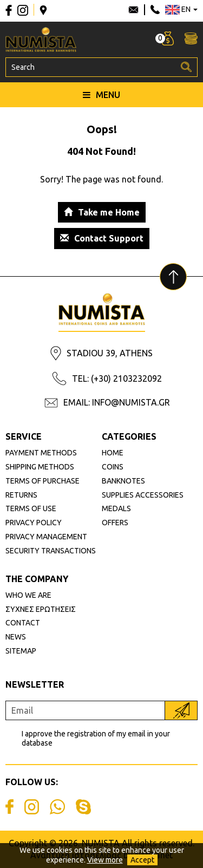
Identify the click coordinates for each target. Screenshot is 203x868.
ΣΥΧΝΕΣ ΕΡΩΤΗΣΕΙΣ (41, 609)
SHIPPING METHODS (40, 467)
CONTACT (23, 623)
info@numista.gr (133, 10)
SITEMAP (21, 651)
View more (105, 860)
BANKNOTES (123, 481)
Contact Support (102, 238)
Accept (142, 860)
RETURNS (21, 495)
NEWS (16, 637)
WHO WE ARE (28, 595)
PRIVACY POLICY (34, 523)
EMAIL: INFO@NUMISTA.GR (117, 402)
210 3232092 (155, 10)
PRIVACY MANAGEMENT (46, 537)
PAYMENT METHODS (41, 453)
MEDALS (116, 508)
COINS (113, 467)
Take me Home (102, 212)
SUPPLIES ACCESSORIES (143, 495)
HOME (113, 453)
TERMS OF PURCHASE (42, 481)
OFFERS (115, 523)
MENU (101, 95)
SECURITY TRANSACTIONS (51, 551)
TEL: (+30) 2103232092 (117, 378)
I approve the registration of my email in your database (96, 738)
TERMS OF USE (31, 508)
